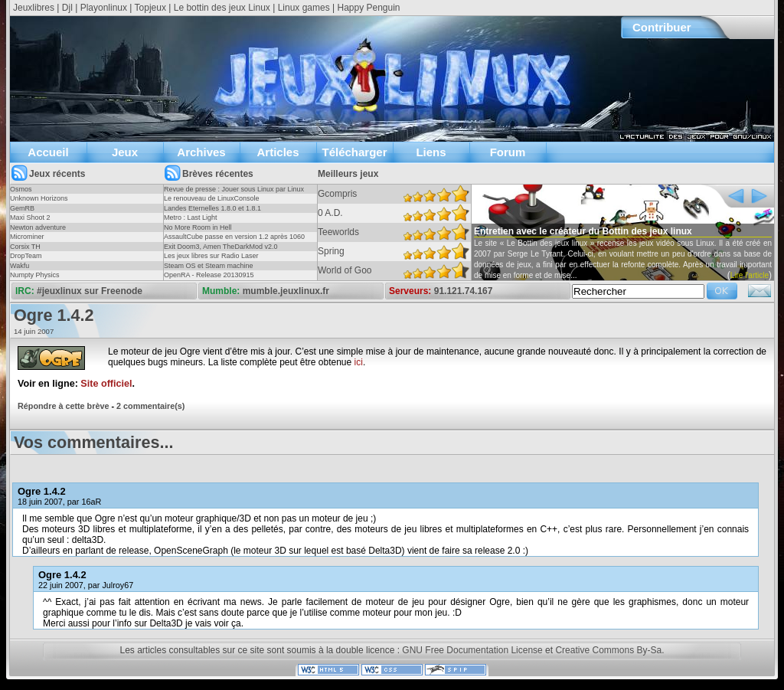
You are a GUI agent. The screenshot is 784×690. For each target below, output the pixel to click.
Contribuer (662, 27)
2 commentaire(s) (150, 406)
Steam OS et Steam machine (209, 266)
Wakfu (20, 266)
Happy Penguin (368, 8)
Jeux (125, 152)
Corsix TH (25, 247)
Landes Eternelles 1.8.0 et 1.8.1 (212, 208)
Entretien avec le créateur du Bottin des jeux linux (583, 231)
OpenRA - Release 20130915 (209, 275)
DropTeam (26, 256)
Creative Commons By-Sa (608, 650)
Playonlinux (104, 8)
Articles (278, 152)
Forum (508, 152)
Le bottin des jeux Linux (222, 8)
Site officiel (106, 384)
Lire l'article (750, 275)
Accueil (48, 152)
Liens (431, 152)
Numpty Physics (35, 275)
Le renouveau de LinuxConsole (212, 198)
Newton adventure (38, 227)
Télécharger (354, 152)
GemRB (22, 208)
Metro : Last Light (191, 217)
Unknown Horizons (39, 198)
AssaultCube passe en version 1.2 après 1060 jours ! (234, 241)
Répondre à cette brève (63, 406)
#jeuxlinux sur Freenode (90, 291)
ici (359, 362)
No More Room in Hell (198, 227)
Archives (201, 152)
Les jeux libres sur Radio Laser (211, 256)
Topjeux (150, 8)
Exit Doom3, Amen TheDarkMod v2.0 (220, 247)
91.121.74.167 (464, 291)
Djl (67, 8)
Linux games (304, 8)
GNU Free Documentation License (472, 650)
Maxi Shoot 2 (30, 217)
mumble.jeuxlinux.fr (286, 291)
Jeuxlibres (34, 8)
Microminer (27, 237)
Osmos (21, 189)
